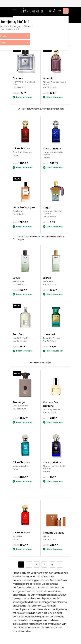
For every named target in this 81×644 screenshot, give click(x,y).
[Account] (55, 11)
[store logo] (32, 11)
